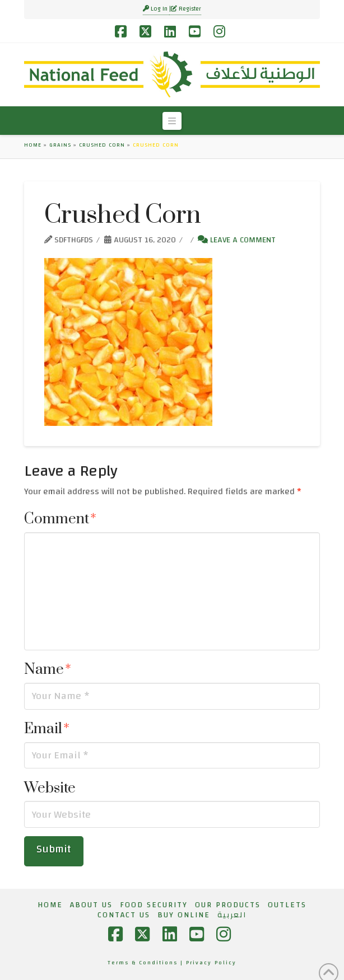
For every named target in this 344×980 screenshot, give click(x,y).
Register (186, 9)
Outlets (287, 905)
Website (50, 788)
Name (48, 670)
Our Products (228, 905)
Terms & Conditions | (147, 963)
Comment (60, 519)
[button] (172, 121)
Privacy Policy (211, 963)
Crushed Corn (102, 145)
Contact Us (124, 915)
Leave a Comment (237, 240)
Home (33, 145)
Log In (156, 9)
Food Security (154, 905)
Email (47, 729)
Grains (60, 145)
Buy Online (184, 915)
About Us (91, 905)
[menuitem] (232, 915)
